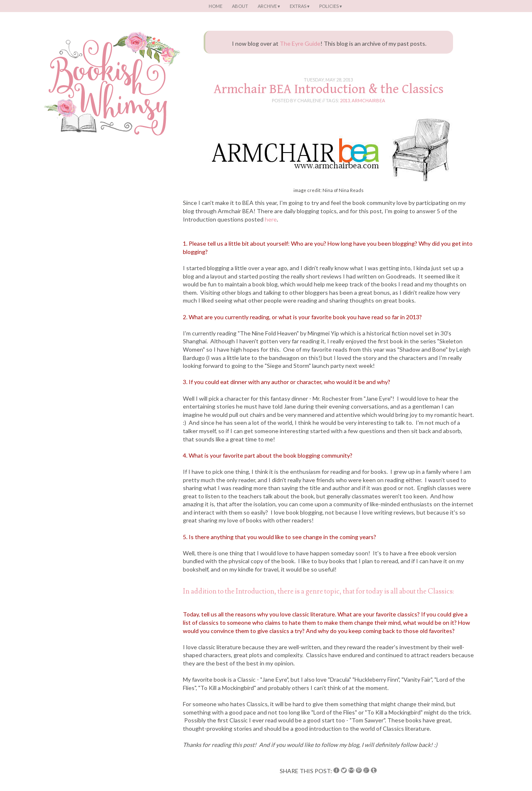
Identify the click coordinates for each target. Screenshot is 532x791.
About (240, 6)
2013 (345, 100)
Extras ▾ (300, 6)
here (271, 219)
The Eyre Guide (300, 43)
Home (216, 6)
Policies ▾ (331, 6)
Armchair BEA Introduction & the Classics (329, 89)
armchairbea (368, 100)
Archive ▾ (269, 6)
